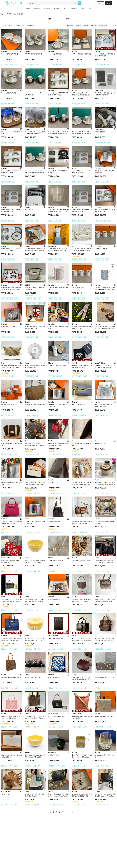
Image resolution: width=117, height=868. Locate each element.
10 (73, 812)
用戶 (67, 19)
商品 (50, 19)
